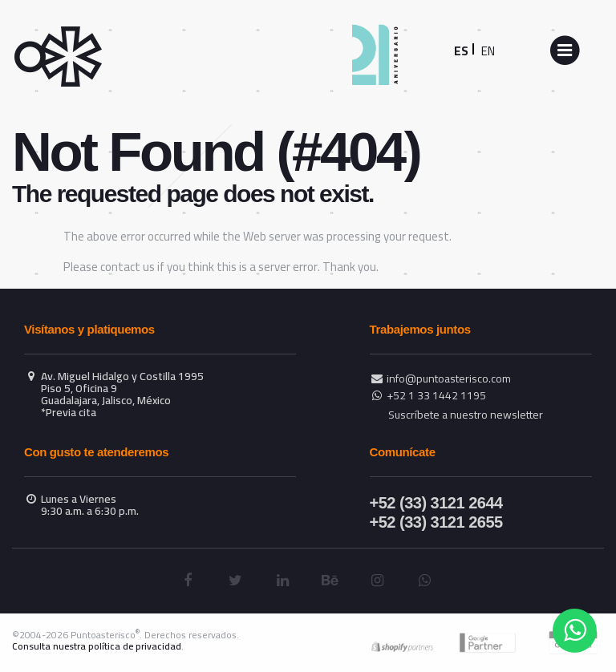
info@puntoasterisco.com (449, 379)
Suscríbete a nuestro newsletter (466, 415)
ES (461, 51)
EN (488, 51)
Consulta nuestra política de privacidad (97, 646)
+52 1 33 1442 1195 (436, 395)
